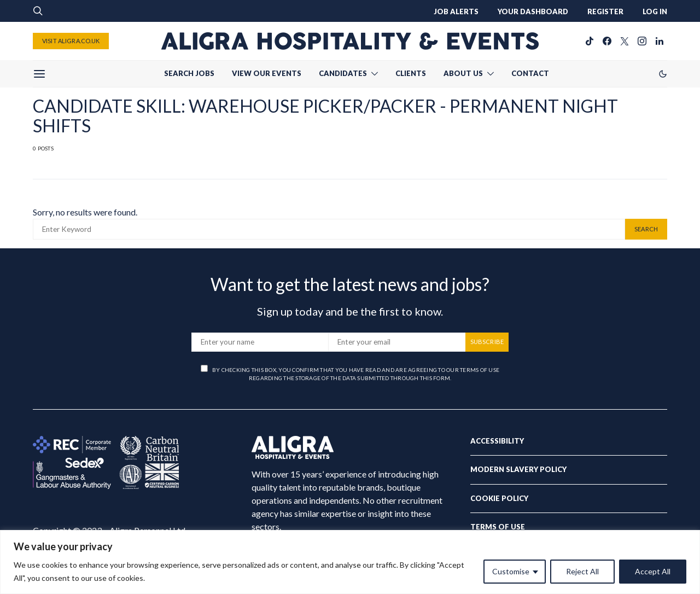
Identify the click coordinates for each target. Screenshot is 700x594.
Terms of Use (498, 527)
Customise (511, 571)
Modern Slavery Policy (518, 469)
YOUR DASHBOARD (533, 11)
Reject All (582, 571)
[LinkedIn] (660, 41)
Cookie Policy (499, 498)
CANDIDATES (343, 73)
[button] (663, 74)
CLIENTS (411, 73)
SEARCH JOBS (189, 73)
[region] (350, 562)
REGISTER (605, 11)
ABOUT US (463, 73)
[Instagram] (642, 41)
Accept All (653, 571)
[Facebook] (607, 41)
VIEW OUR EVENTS (267, 73)
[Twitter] (625, 41)
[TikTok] (590, 41)
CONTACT (530, 73)
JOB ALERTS (456, 11)
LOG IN (655, 11)
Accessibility (497, 441)
